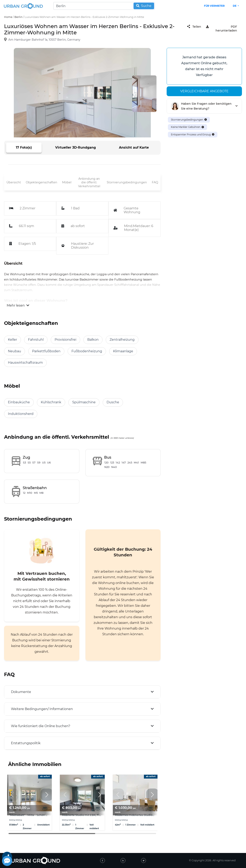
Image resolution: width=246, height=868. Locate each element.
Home (8, 17)
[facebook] (102, 860)
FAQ (155, 182)
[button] (47, 795)
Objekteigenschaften (42, 182)
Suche (144, 6)
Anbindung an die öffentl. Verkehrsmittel (89, 182)
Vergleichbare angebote (204, 91)
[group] (29, 803)
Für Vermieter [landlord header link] (214, 6)
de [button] (235, 6)
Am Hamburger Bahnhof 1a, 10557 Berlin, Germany (44, 40)
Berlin (18, 17)
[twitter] (143, 860)
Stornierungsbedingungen (127, 182)
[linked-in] (123, 860)
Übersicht (14, 182)
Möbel (67, 182)
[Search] (104, 6)
